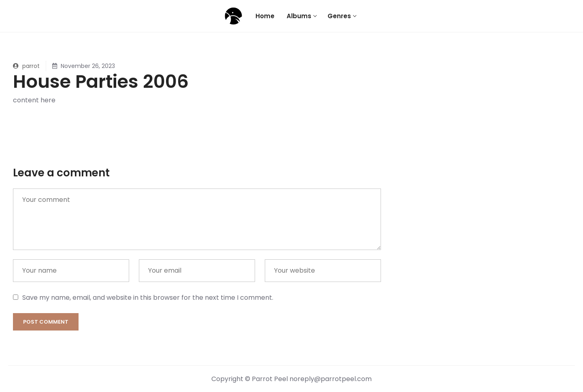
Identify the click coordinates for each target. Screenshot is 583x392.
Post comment (46, 322)
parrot (26, 66)
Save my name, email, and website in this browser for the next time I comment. (148, 298)
